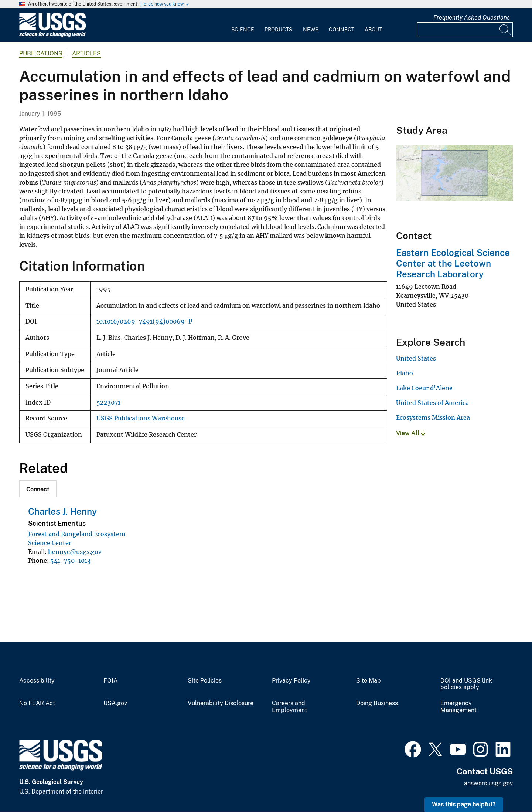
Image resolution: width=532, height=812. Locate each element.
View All (411, 433)
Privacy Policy (291, 681)
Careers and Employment (289, 707)
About (373, 30)
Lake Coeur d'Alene (424, 388)
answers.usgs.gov (488, 783)
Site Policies (205, 681)
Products (278, 30)
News (311, 30)
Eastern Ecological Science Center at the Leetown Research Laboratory (453, 263)
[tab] (38, 489)
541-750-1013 (70, 561)
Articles (86, 53)
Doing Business (377, 703)
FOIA (110, 681)
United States (416, 358)
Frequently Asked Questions (472, 18)
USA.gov (115, 703)
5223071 (108, 402)
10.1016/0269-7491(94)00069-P (144, 322)
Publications (41, 53)
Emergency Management (458, 707)
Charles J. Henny (62, 511)
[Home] (52, 36)
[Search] (505, 30)
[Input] (465, 30)
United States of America (432, 403)
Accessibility (37, 681)
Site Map (369, 681)
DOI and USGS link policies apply (466, 684)
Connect (342, 30)
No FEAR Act (37, 703)
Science (243, 30)
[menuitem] (243, 25)
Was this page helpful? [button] (464, 804)
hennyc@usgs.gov (75, 552)
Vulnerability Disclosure (221, 703)
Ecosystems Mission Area (433, 417)
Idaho (405, 373)
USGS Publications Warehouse (141, 418)
